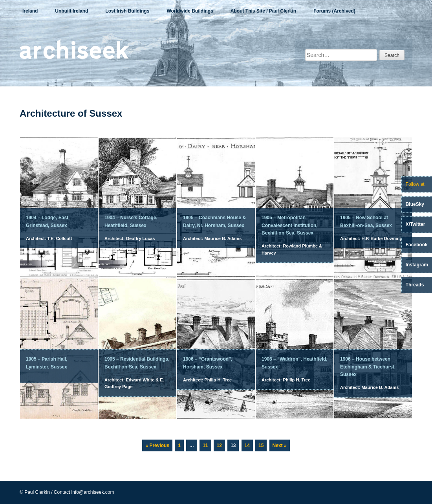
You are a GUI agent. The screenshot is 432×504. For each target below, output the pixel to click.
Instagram (417, 265)
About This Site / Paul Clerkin (263, 11)
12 (221, 444)
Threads (415, 285)
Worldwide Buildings (190, 11)
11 (207, 444)
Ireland (30, 11)
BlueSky (415, 204)
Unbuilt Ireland (71, 11)
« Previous (157, 445)
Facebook (417, 245)
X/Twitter (416, 224)
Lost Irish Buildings (127, 11)
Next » (280, 445)
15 (262, 444)
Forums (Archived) (334, 11)
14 (249, 444)
